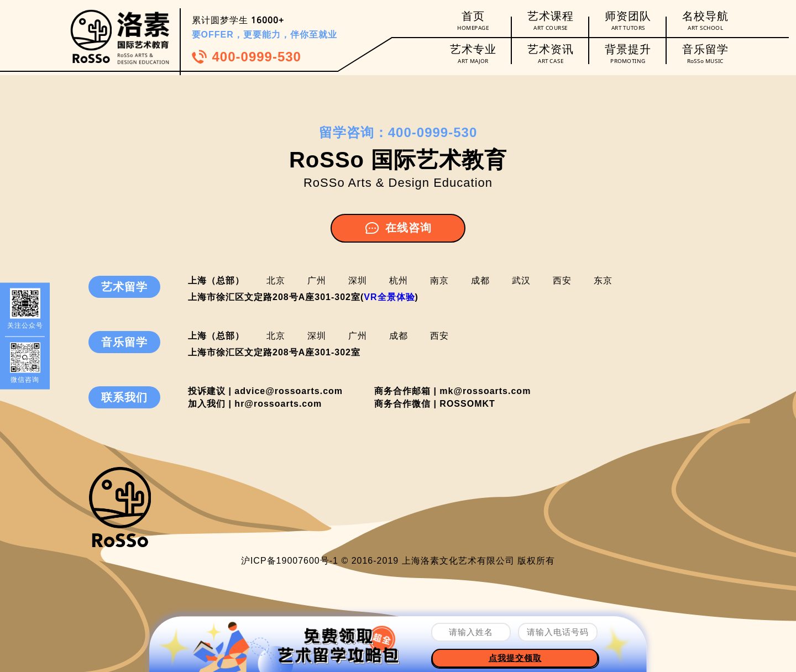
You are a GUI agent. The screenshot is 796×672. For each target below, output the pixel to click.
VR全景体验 (389, 297)
